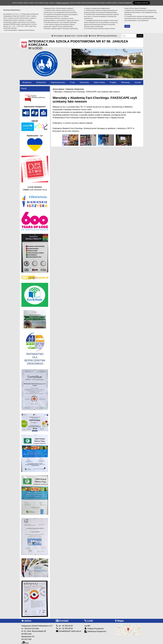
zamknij (127, 26)
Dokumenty (84, 82)
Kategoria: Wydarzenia (75, 89)
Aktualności (27, 82)
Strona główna (57, 36)
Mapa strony (70, 36)
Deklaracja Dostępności (95, 632)
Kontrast (93, 36)
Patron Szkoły (99, 82)
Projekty (113, 82)
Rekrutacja (125, 82)
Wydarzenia (41, 82)
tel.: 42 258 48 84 (64, 628)
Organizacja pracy (58, 82)
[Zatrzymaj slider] (107, 76)
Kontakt (138, 82)
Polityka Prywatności (94, 628)
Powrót (24, 88)
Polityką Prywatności (62, 3)
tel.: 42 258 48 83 (64, 626)
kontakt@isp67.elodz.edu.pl (68, 631)
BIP (87, 626)
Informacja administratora (107, 36)
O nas (72, 82)
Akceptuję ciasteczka (142, 3)
